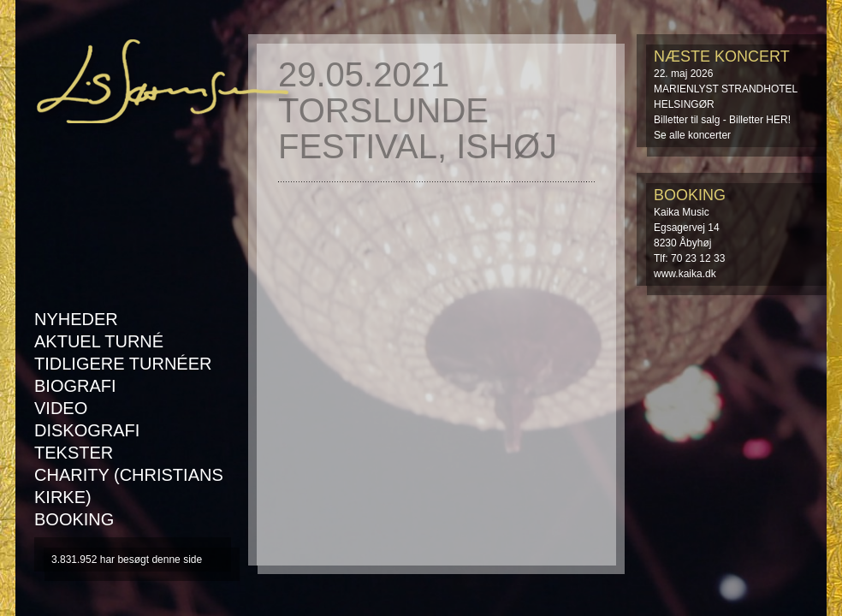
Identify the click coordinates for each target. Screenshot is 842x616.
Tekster (74, 453)
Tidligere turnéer (123, 364)
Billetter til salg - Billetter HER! (722, 120)
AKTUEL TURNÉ (99, 341)
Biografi (75, 386)
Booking (74, 519)
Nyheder (76, 319)
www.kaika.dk (685, 274)
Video (61, 408)
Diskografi (87, 430)
